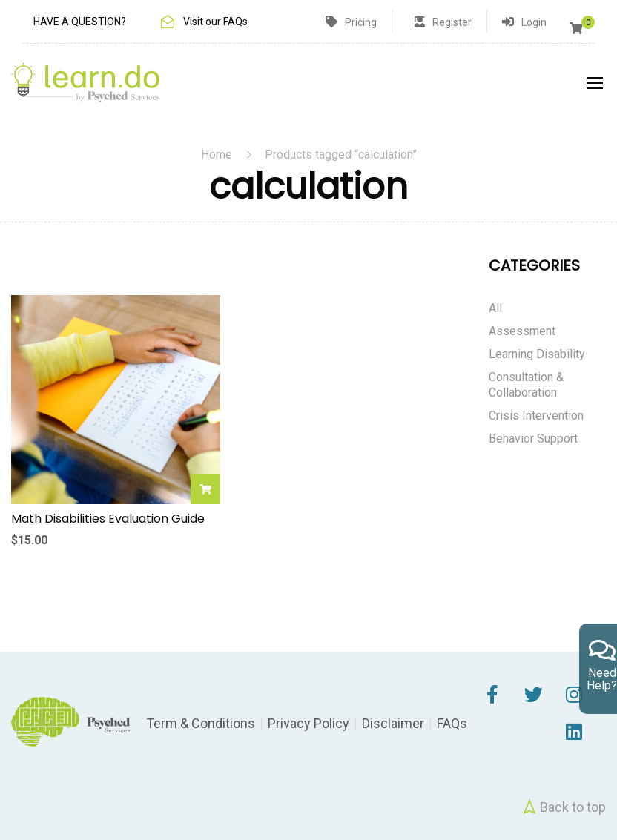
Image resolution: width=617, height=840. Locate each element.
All (495, 308)
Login (534, 22)
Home (217, 155)
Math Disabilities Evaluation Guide (108, 519)
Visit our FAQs (215, 22)
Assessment (522, 331)
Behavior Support (533, 439)
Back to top (562, 807)
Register (452, 22)
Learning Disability (537, 354)
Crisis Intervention (536, 416)
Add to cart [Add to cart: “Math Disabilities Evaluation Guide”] (205, 489)
